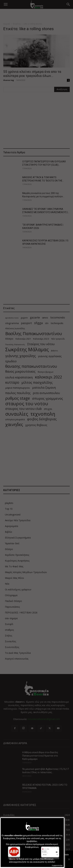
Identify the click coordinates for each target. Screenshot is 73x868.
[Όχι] (69, 859)
